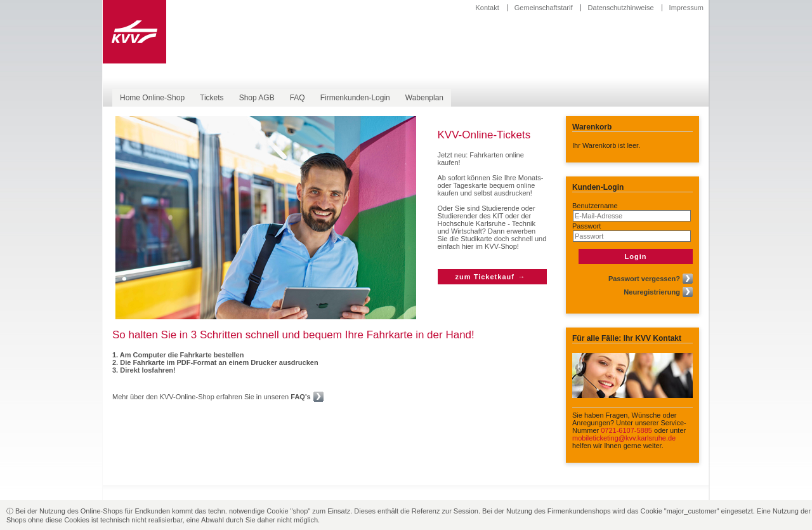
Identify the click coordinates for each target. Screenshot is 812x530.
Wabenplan (424, 98)
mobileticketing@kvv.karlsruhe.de (624, 438)
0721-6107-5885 (626, 430)
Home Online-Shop (152, 98)
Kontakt (487, 8)
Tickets (212, 98)
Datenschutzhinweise (621, 8)
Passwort (586, 226)
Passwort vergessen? (644, 279)
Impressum (686, 8)
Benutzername (595, 206)
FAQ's (300, 397)
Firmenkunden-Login (355, 98)
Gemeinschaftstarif (544, 8)
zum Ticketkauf (485, 277)
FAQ (298, 98)
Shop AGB (257, 98)
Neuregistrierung (652, 292)
